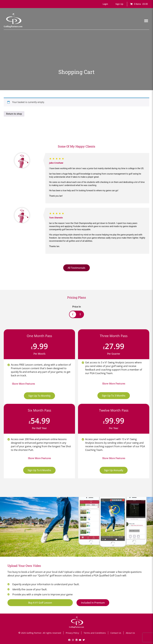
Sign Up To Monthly (39, 396)
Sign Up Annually (114, 470)
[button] (105, 4)
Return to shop (14, 114)
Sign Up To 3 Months (114, 396)
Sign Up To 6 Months (39, 470)
